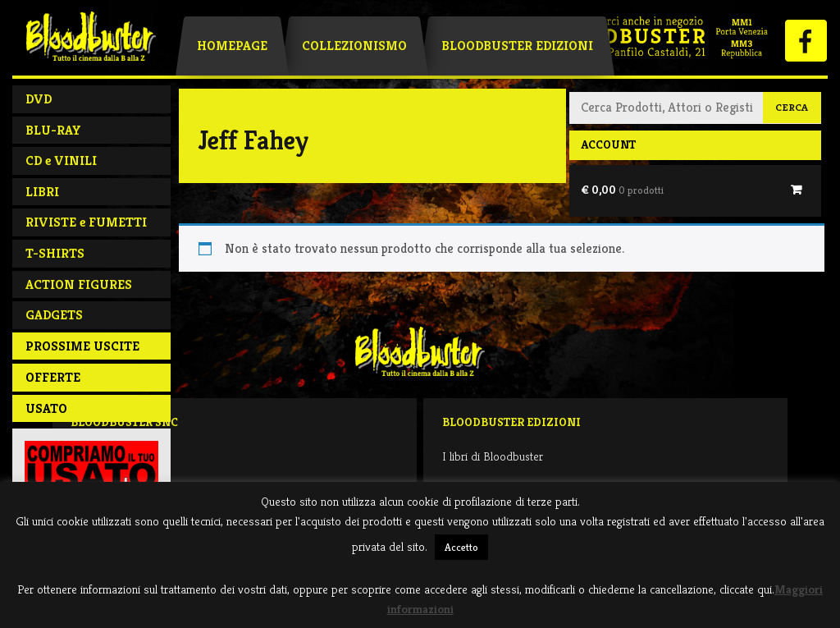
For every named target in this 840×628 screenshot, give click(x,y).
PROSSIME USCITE (82, 346)
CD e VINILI (61, 160)
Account (608, 144)
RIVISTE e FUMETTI (86, 222)
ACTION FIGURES (79, 284)
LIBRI (42, 192)
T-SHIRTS (55, 253)
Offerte (53, 377)
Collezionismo (354, 46)
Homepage (232, 46)
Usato (46, 408)
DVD (39, 99)
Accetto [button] (461, 547)
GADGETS (54, 315)
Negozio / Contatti (116, 456)
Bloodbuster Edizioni (517, 46)
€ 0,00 (622, 190)
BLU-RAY (53, 130)
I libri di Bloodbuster (493, 456)
